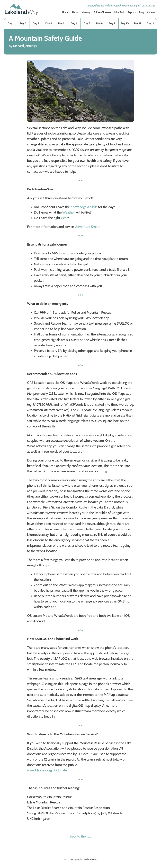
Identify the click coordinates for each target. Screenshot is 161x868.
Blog (141, 12)
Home (65, 12)
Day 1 (11, 24)
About (75, 12)
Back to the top (80, 836)
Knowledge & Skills (84, 207)
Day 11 (138, 24)
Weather (69, 212)
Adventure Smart (87, 227)
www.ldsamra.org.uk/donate (47, 770)
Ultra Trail (119, 12)
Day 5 (61, 24)
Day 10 (125, 24)
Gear (64, 218)
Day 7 (87, 24)
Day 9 (112, 24)
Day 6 (74, 24)
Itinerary (86, 12)
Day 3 (36, 24)
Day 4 (49, 24)
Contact (151, 12)
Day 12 (150, 24)
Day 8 (99, 24)
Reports (132, 12)
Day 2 (23, 24)
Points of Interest (102, 12)
